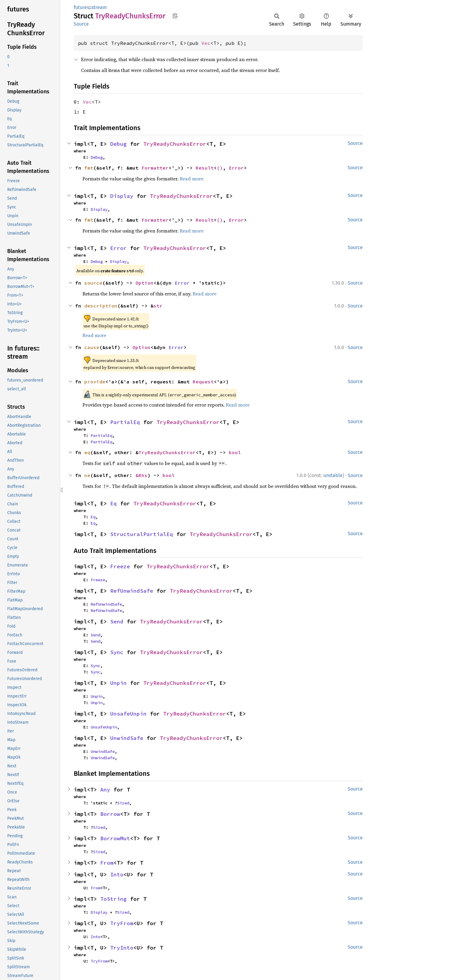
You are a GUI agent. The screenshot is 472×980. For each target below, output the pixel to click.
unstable (333, 475)
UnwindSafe (127, 738)
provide (95, 382)
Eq (113, 503)
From (107, 863)
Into (117, 874)
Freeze (120, 566)
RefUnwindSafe (132, 591)
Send (117, 621)
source (93, 283)
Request (203, 382)
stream (99, 7)
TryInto (122, 948)
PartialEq (125, 422)
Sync (117, 652)
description (101, 306)
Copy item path (175, 16)
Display (122, 196)
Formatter (155, 168)
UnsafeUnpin (128, 714)
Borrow (110, 814)
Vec (206, 43)
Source (81, 24)
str (158, 306)
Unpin (118, 683)
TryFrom (122, 923)
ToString (113, 899)
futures (81, 7)
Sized (123, 803)
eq (87, 452)
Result (205, 168)
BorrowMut (115, 838)
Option (144, 283)
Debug (118, 144)
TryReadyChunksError (175, 144)
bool (235, 452)
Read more (192, 179)
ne (87, 475)
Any (105, 790)
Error (236, 168)
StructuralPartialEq (142, 534)
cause (92, 347)
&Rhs (141, 475)
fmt (89, 168)
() (220, 168)
